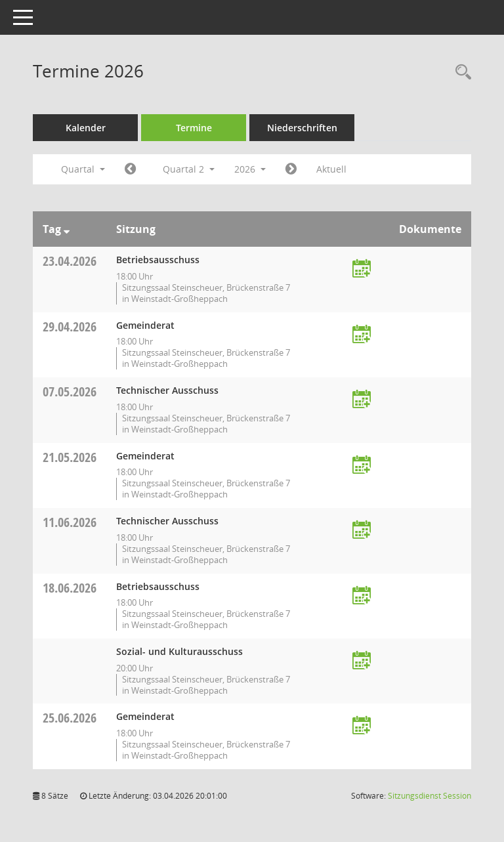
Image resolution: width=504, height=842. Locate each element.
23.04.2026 (70, 261)
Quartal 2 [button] (189, 169)
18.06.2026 (70, 588)
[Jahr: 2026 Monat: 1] (130, 169)
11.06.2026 (70, 522)
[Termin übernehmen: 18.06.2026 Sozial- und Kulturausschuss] (362, 661)
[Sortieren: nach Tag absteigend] (67, 229)
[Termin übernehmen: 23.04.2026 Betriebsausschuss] (362, 269)
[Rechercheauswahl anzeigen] (460, 73)
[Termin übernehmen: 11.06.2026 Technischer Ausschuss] (362, 531)
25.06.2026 (70, 718)
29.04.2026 (70, 326)
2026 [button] (250, 169)
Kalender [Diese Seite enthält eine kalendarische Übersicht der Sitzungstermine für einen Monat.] (86, 128)
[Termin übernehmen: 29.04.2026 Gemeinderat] (362, 335)
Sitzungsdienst (430, 796)
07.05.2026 (70, 391)
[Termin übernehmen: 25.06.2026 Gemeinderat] (362, 726)
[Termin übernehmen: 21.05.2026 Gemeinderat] (362, 466)
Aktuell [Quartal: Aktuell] (331, 169)
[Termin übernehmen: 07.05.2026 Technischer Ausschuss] (362, 400)
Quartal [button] (83, 169)
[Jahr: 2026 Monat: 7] (291, 169)
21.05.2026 (70, 457)
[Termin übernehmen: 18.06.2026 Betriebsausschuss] (362, 596)
